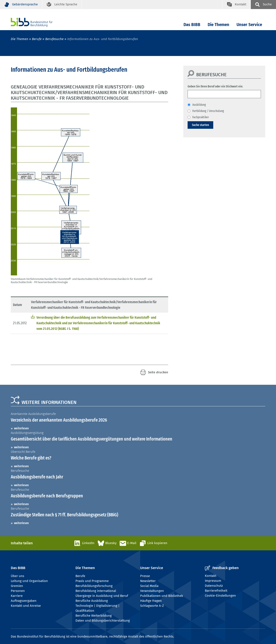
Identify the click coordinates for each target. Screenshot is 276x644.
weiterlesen (21, 428)
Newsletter (148, 581)
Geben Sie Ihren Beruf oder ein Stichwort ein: (215, 86)
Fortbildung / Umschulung (208, 111)
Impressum (213, 581)
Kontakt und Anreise (26, 606)
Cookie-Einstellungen (220, 596)
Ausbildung (199, 105)
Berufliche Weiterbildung (94, 616)
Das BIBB (192, 25)
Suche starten (200, 125)
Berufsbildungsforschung (94, 586)
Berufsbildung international (96, 591)
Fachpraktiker (201, 117)
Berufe (37, 39)
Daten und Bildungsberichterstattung (103, 621)
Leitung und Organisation (29, 581)
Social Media (149, 586)
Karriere (17, 596)
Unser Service (249, 25)
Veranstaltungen (152, 591)
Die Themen (218, 25)
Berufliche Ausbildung (92, 601)
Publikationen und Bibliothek (162, 596)
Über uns (17, 576)
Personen (18, 591)
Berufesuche (54, 39)
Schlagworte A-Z (152, 606)
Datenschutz (214, 586)
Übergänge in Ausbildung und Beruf (102, 596)
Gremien (17, 586)
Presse (145, 576)
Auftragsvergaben (24, 601)
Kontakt (211, 576)
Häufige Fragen (151, 601)
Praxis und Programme (92, 581)
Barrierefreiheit (216, 591)
